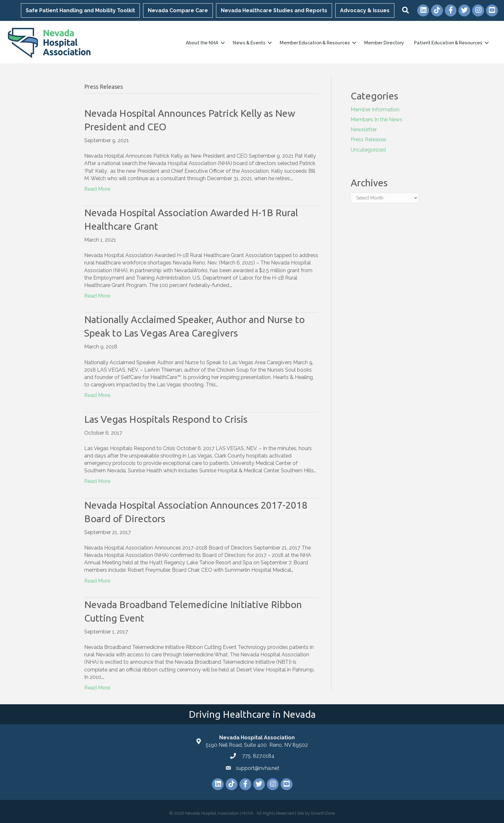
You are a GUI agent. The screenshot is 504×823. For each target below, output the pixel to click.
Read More (97, 189)
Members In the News (377, 120)
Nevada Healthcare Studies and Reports (274, 10)
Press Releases (369, 139)
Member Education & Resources (314, 43)
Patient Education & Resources (448, 43)
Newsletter (364, 129)
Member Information (375, 110)
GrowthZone (323, 813)
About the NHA (202, 43)
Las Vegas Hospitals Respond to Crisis (166, 419)
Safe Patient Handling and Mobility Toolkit (80, 10)
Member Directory (384, 43)
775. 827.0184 (258, 756)
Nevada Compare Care (178, 10)
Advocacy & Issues (365, 10)
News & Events (249, 43)
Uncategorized (368, 149)
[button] (405, 10)
